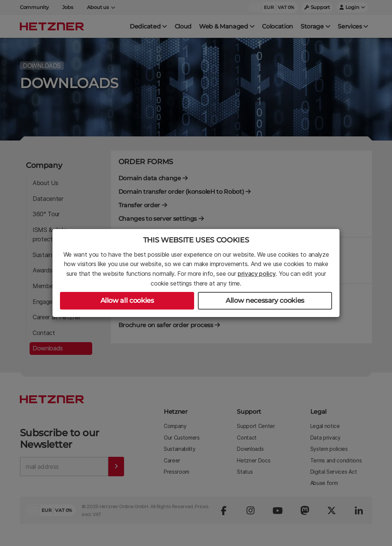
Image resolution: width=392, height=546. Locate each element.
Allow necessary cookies (265, 301)
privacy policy (257, 274)
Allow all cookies (127, 301)
